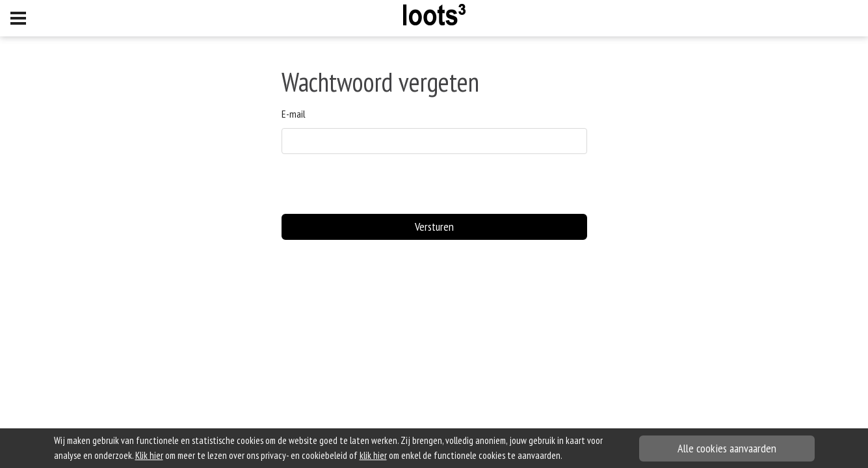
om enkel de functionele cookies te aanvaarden (460, 455)
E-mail (294, 114)
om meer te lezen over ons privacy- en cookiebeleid (241, 455)
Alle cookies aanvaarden (727, 448)
